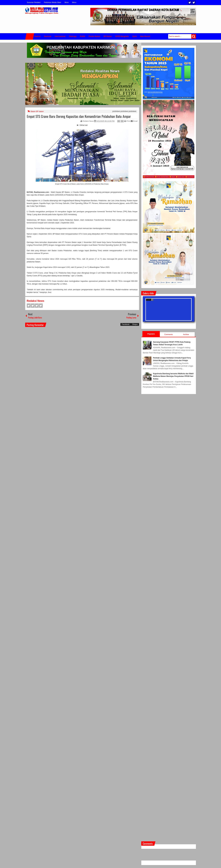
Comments (169, 335)
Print (127, 121)
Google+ (37, 306)
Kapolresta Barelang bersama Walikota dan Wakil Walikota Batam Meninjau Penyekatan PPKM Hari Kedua (173, 376)
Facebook (194, 3)
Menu (74, 2)
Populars (151, 334)
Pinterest (41, 306)
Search (194, 36)
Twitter (190, 3)
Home (30, 36)
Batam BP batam (37, 111)
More (67, 2)
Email (134, 121)
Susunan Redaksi (34, 2)
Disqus (135, 324)
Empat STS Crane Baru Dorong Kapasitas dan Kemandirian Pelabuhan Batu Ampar (79, 116)
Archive (186, 335)
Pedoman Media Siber (53, 2)
